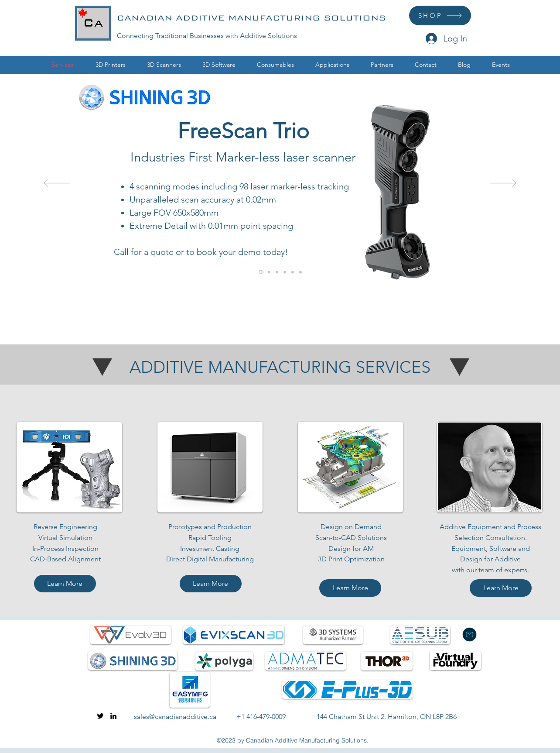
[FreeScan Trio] (261, 272)
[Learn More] (65, 584)
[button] (110, 65)
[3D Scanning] (293, 272)
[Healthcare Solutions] (300, 272)
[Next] (503, 184)
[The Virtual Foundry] (277, 272)
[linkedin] (113, 716)
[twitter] (100, 716)
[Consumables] (285, 272)
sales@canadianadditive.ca (175, 717)
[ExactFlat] (269, 272)
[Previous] (57, 184)
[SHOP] (440, 15)
